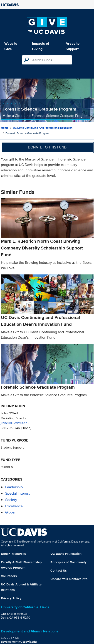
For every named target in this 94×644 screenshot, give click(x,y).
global (10, 512)
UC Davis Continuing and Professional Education (43, 128)
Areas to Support (73, 46)
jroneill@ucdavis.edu (15, 423)
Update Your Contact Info (69, 579)
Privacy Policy (11, 598)
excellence (14, 506)
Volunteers (9, 576)
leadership (14, 487)
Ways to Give (11, 46)
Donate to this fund (47, 147)
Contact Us (59, 570)
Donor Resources (13, 554)
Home (5, 128)
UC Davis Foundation (66, 554)
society (11, 500)
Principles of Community (68, 562)
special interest (17, 493)
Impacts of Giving (41, 46)
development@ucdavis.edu (19, 642)
